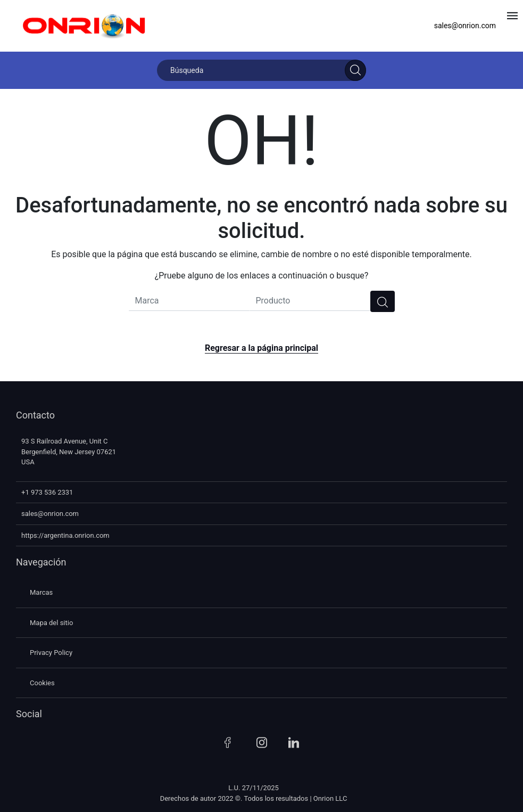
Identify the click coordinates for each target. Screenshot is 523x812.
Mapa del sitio (51, 623)
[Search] (355, 70)
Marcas (41, 592)
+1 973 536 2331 (47, 492)
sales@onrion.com (465, 26)
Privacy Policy (51, 653)
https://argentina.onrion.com (65, 535)
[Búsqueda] (261, 70)
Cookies (42, 683)
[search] (383, 301)
